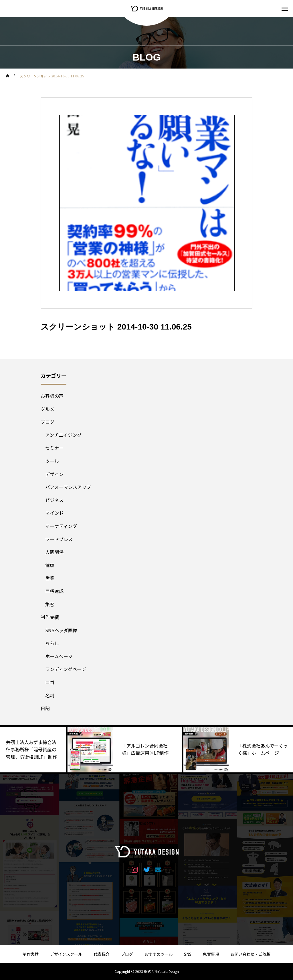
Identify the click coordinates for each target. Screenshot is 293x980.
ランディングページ (66, 669)
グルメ (47, 409)
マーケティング (61, 526)
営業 (50, 578)
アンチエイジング (63, 435)
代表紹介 (102, 954)
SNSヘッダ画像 (61, 630)
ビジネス (54, 500)
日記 (45, 708)
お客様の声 (52, 396)
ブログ (47, 422)
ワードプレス (59, 539)
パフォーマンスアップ (68, 487)
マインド (54, 513)
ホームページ (59, 656)
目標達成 (54, 591)
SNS (188, 954)
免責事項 (211, 954)
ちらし (52, 643)
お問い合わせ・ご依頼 (250, 954)
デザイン (54, 474)
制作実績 (50, 617)
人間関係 (54, 552)
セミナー (54, 448)
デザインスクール (66, 954)
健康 (50, 565)
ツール (52, 461)
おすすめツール (159, 954)
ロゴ (50, 682)
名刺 (50, 695)
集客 (50, 604)
